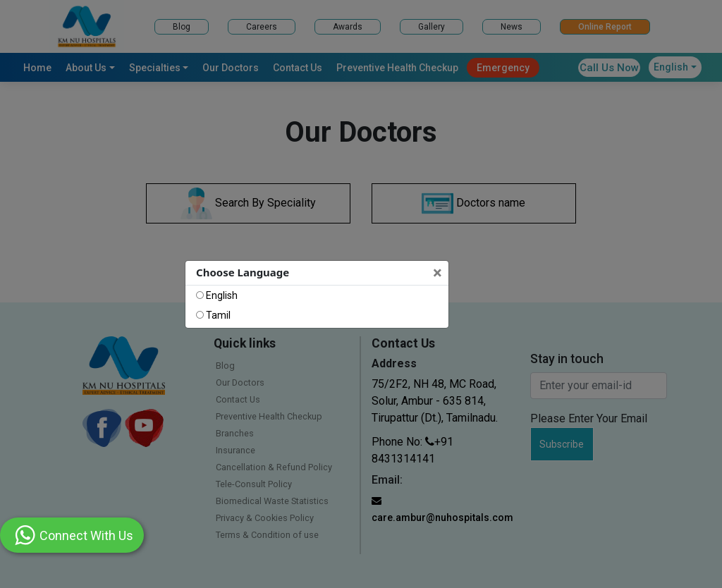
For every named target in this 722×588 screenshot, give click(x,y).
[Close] (439, 273)
